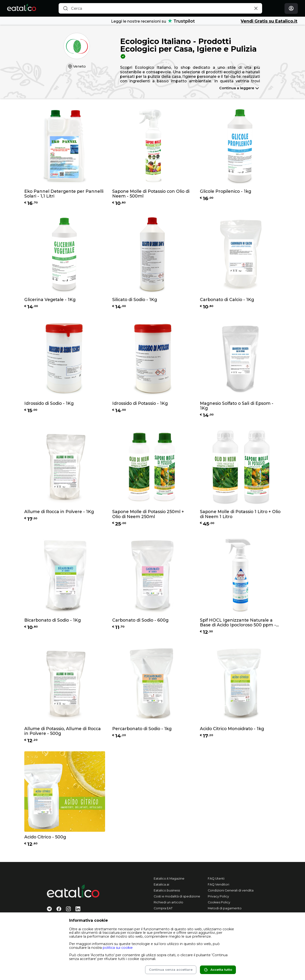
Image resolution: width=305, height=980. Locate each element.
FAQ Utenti (216, 879)
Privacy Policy (218, 896)
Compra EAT (163, 908)
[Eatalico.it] (22, 8)
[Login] (291, 8)
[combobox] (160, 8)
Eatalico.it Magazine (169, 879)
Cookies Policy (219, 902)
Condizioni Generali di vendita (231, 890)
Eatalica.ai (161, 884)
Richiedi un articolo (168, 902)
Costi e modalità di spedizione (177, 896)
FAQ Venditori (219, 884)
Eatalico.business (167, 890)
